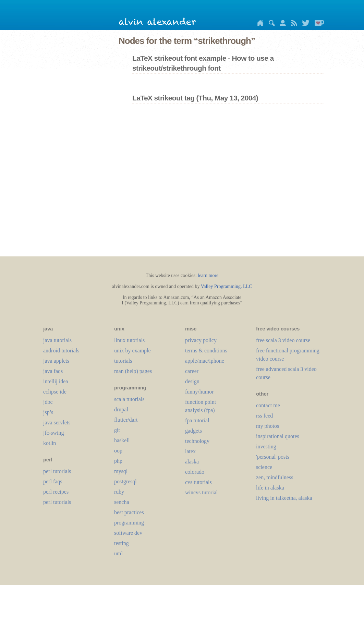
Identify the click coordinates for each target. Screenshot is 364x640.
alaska (192, 462)
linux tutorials (129, 340)
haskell (122, 440)
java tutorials (57, 340)
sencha (122, 502)
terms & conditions (206, 351)
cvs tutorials (198, 482)
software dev (128, 533)
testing (122, 543)
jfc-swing (53, 433)
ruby (119, 492)
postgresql (125, 481)
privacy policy (201, 340)
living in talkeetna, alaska (284, 498)
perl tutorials (57, 471)
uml (118, 553)
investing (266, 446)
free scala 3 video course (283, 340)
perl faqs (53, 481)
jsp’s (48, 412)
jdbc (48, 402)
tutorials (123, 361)
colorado (195, 472)
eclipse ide (55, 392)
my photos (268, 426)
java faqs (53, 371)
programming (129, 523)
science (264, 467)
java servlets (57, 422)
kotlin (50, 443)
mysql (121, 471)
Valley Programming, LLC (227, 286)
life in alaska (270, 488)
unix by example (132, 351)
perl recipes (56, 492)
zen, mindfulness (275, 477)
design (192, 381)
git (117, 430)
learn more (208, 275)
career (192, 371)
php (118, 461)
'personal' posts (273, 457)
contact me (268, 405)
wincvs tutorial (202, 492)
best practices (129, 512)
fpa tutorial (197, 420)
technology (197, 441)
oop (118, 451)
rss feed (264, 416)
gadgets (193, 431)
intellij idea (56, 381)
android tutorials (61, 351)
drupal (121, 409)
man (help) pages (133, 371)
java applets (56, 361)
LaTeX (190, 451)
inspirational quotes (278, 436)
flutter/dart (126, 420)
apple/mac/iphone (205, 361)
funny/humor (199, 392)
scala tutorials (129, 399)
